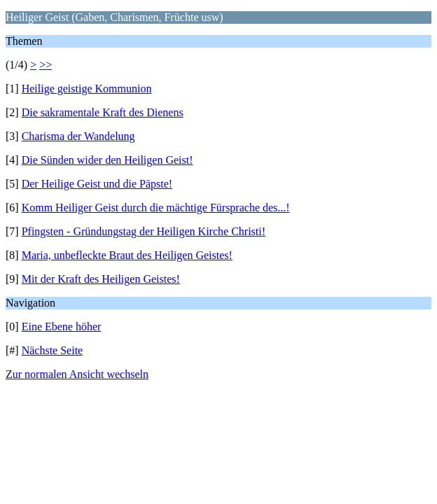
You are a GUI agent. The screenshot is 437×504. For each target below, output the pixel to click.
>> (46, 65)
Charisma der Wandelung (78, 136)
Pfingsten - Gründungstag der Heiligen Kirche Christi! (144, 231)
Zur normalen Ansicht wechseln (77, 374)
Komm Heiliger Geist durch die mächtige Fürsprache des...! (156, 208)
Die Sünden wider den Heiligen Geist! (107, 160)
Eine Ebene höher (62, 327)
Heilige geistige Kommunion (87, 89)
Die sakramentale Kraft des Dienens (103, 112)
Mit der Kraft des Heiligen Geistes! (101, 279)
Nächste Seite (53, 350)
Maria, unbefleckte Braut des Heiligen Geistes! (127, 255)
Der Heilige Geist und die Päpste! (97, 184)
